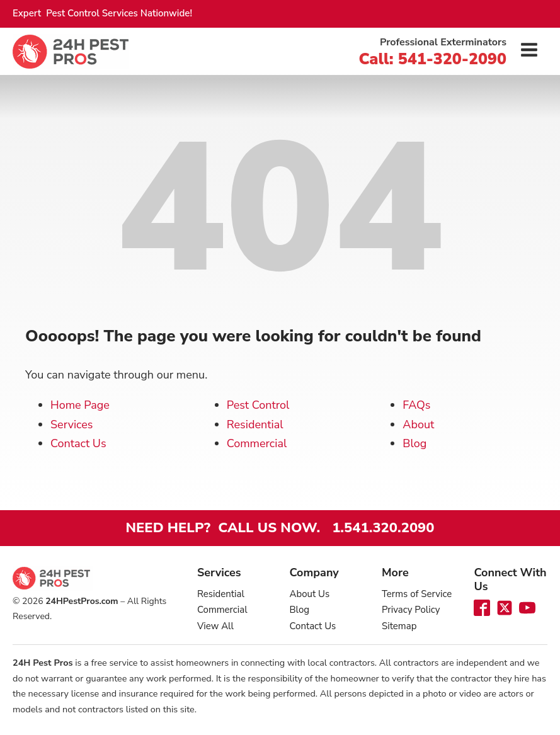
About (418, 424)
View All (215, 626)
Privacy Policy (411, 610)
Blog (414, 443)
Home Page (80, 405)
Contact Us (78, 443)
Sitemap (399, 626)
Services (71, 424)
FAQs (416, 405)
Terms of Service (417, 594)
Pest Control (258, 405)
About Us (309, 594)
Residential (255, 424)
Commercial (257, 443)
